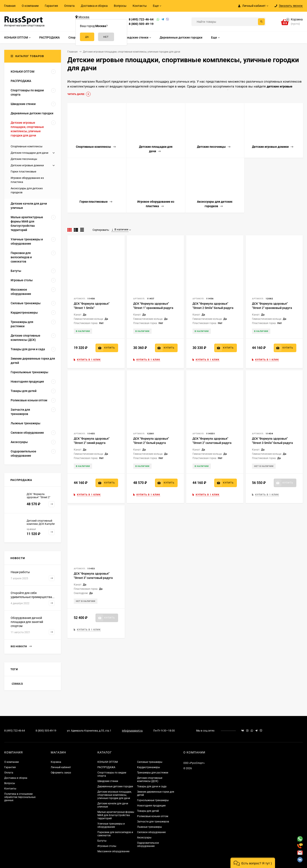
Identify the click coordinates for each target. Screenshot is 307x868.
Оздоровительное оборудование (148, 844)
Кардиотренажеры (148, 767)
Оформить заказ (61, 773)
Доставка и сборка (94, 6)
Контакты (140, 6)
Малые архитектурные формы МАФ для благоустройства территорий (116, 815)
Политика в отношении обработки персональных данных (20, 797)
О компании (30, 6)
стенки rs (17, 683)
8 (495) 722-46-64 (141, 19)
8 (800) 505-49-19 (141, 24)
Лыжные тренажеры (149, 827)
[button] (253, 863)
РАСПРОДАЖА (106, 767)
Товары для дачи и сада (152, 786)
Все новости (21, 646)
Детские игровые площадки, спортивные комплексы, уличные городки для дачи (114, 795)
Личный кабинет (61, 767)
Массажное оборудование (113, 851)
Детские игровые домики (27, 165)
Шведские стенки (108, 781)
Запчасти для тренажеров (153, 822)
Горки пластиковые (23, 171)
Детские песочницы (24, 159)
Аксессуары (144, 838)
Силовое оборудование (151, 832)
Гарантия (51, 6)
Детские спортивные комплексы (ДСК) (150, 780)
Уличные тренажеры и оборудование (111, 825)
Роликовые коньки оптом (153, 816)
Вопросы (120, 6)
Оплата (69, 6)
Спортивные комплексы (27, 146)
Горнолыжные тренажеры (153, 800)
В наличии (120, 230)
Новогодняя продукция (151, 806)
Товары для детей (148, 811)
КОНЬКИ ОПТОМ (108, 762)
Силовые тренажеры (150, 762)
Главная (10, 6)
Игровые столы (107, 846)
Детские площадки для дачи (30, 153)
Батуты (102, 841)
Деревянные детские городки (115, 786)
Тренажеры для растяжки (153, 773)
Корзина (56, 762)
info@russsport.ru (132, 731)
